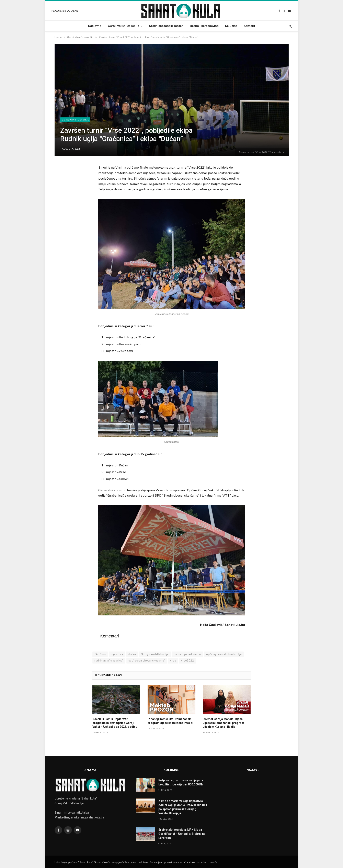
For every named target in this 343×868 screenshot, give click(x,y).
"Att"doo (100, 654)
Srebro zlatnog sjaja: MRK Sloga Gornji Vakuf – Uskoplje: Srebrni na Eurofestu (182, 834)
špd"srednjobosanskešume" (147, 661)
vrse (173, 661)
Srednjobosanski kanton (166, 26)
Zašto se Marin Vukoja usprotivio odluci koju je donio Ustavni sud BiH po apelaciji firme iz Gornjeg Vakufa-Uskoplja (183, 807)
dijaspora (117, 654)
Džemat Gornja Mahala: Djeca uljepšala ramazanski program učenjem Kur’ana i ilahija (223, 723)
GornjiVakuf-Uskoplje (155, 654)
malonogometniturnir (187, 654)
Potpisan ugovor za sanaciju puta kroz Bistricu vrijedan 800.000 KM (181, 782)
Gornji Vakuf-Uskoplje (123, 26)
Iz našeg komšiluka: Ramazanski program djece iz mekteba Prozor (171, 721)
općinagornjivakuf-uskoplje (224, 654)
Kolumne (231, 26)
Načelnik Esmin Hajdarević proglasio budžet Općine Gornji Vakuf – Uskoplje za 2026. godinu (115, 723)
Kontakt (249, 26)
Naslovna (95, 26)
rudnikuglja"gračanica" (109, 661)
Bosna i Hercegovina (204, 26)
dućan (132, 654)
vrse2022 (187, 661)
